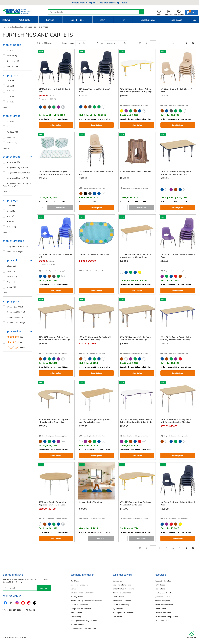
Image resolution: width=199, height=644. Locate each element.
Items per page (68, 43)
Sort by (100, 43)
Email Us (33, 610)
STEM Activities (162, 609)
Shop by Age (176, 20)
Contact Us (117, 581)
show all (6, 107)
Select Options (56, 125)
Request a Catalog (163, 581)
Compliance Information (81, 609)
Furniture (50, 20)
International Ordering (122, 601)
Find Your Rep (119, 617)
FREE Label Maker (163, 621)
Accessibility (76, 617)
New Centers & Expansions (166, 617)
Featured (6, 20)
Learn (103, 20)
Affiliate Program (162, 601)
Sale (194, 20)
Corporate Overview (79, 585)
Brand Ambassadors (164, 605)
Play (123, 20)
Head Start (160, 589)
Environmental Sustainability (83, 629)
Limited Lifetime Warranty (82, 593)
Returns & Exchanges (122, 593)
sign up (44, 588)
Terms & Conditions (79, 605)
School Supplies (148, 20)
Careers (74, 589)
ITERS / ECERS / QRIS (164, 593)
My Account (118, 609)
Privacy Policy (77, 597)
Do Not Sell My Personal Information (86, 601)
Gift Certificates (120, 597)
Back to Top (192, 635)
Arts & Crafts (25, 20)
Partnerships (76, 613)
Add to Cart (60, 208)
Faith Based (160, 585)
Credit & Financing (121, 605)
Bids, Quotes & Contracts (123, 613)
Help (159, 12)
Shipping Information (122, 585)
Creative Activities (163, 613)
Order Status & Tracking (123, 589)
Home (5, 27)
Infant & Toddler (77, 20)
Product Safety (77, 625)
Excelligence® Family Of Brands (84, 621)
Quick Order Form (162, 597)
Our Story (75, 581)
